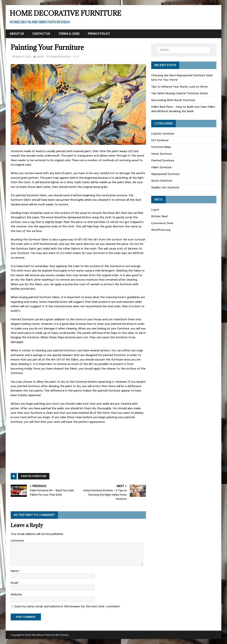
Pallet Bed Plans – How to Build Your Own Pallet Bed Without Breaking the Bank (183, 109)
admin (40, 57)
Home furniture (161, 154)
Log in (155, 210)
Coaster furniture (163, 134)
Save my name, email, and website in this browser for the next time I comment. (68, 606)
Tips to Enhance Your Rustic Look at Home (179, 87)
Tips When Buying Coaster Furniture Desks (180, 93)
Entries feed (159, 216)
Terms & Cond (69, 34)
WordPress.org (161, 230)
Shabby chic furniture (165, 187)
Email (15, 583)
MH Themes (62, 635)
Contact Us (41, 34)
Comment (17, 541)
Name (15, 571)
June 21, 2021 (23, 57)
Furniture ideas (161, 147)
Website (16, 594)
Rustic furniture (162, 181)
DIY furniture (160, 140)
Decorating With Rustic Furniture (173, 100)
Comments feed (162, 223)
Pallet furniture (161, 167)
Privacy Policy (99, 34)
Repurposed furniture (165, 174)
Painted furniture (61, 57)
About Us (17, 34)
